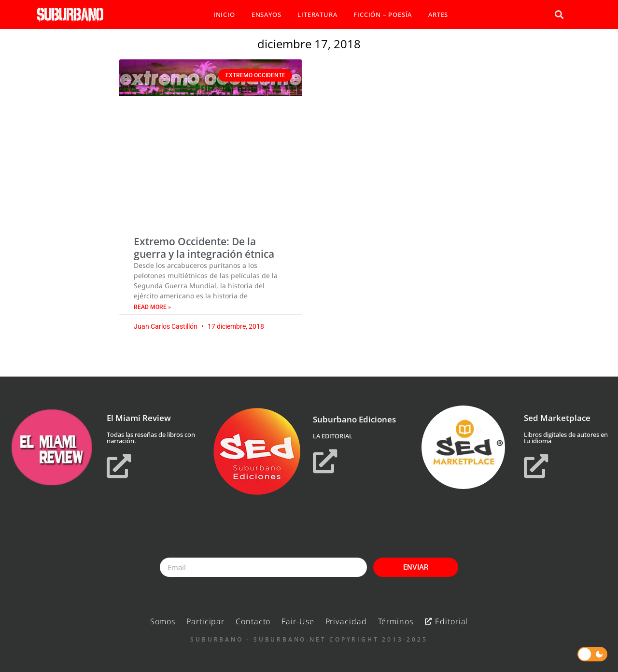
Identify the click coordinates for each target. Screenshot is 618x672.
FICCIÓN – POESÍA (383, 14)
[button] (559, 15)
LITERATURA (317, 14)
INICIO (224, 14)
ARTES (438, 14)
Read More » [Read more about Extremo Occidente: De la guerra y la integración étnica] (152, 307)
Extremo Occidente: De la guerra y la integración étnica (204, 247)
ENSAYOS (267, 14)
